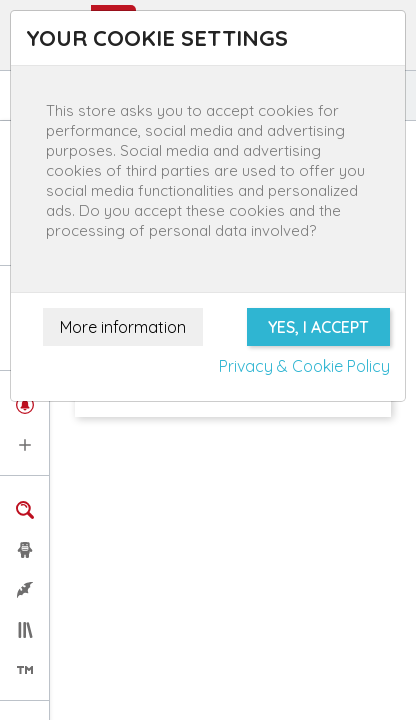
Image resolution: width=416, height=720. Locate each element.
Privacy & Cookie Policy (304, 366)
